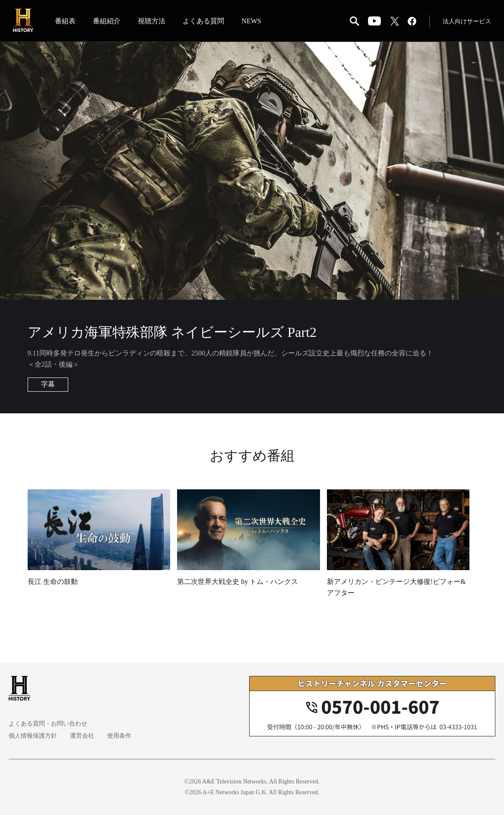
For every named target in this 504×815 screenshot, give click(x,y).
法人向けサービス (467, 21)
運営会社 (82, 736)
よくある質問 (203, 21)
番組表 (65, 21)
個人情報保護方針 (33, 736)
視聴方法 (152, 21)
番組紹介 (107, 21)
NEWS (251, 21)
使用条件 (119, 736)
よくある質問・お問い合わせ (48, 724)
